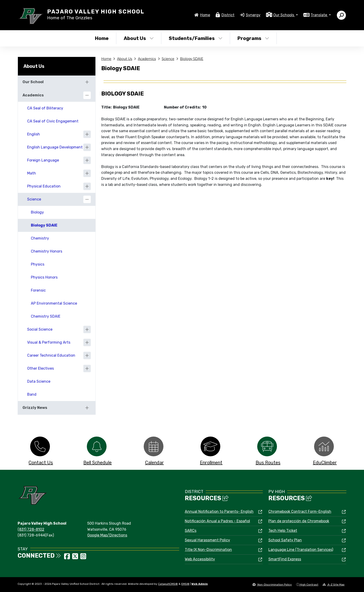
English (34, 134)
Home (205, 15)
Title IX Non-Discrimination (208, 550)
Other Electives (41, 368)
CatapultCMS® (168, 584)
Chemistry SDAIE (46, 316)
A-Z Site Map (334, 585)
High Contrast (309, 585)
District (228, 15)
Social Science (40, 329)
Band (32, 394)
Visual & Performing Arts (49, 342)
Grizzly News (35, 408)
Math (32, 173)
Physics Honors (44, 277)
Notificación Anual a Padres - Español (217, 521)
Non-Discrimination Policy (272, 585)
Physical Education (44, 186)
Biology (37, 212)
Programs (253, 38)
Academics (147, 59)
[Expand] (87, 82)
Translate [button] (319, 15)
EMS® (185, 584)
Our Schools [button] (284, 15)
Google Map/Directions (107, 535)
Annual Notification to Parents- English (219, 511)
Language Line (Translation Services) (301, 550)
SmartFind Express (285, 559)
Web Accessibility (200, 559)
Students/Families (196, 38)
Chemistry (40, 238)
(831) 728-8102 (31, 529)
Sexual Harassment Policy (207, 540)
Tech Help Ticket (283, 531)
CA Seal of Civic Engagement (53, 121)
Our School (33, 82)
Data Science (39, 381)
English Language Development (55, 147)
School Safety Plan (285, 540)
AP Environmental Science (54, 303)
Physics (38, 264)
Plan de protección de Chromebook (299, 521)
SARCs (191, 531)
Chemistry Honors (47, 251)
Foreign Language (43, 160)
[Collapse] (87, 95)
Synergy (253, 15)
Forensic (38, 290)
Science (168, 59)
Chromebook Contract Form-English (300, 511)
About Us (139, 38)
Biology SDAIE (192, 59)
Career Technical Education (51, 355)
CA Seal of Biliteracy (45, 108)
